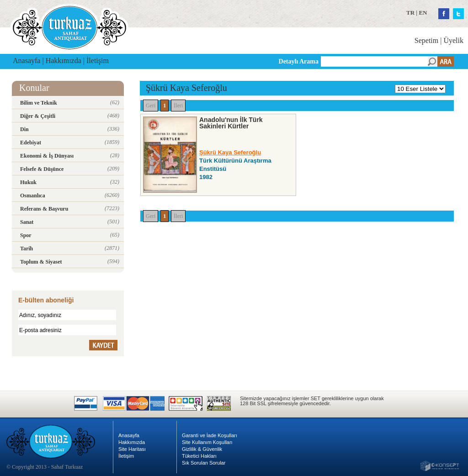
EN (423, 13)
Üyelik (453, 40)
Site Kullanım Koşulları (207, 442)
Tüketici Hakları (199, 456)
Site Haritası (132, 449)
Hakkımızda (64, 61)
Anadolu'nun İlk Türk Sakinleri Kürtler (231, 123)
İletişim (98, 61)
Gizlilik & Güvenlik (202, 449)
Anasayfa (27, 61)
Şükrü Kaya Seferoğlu (230, 152)
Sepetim (426, 40)
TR (410, 13)
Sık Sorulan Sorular (204, 463)
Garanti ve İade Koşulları (210, 435)
